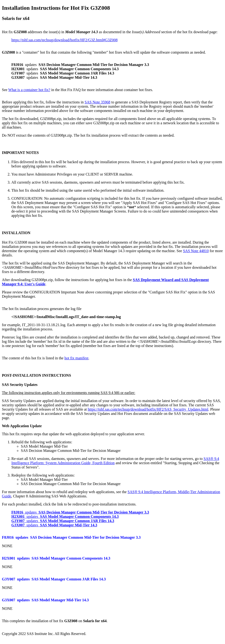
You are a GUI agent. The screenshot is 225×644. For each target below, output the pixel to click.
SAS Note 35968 (97, 102)
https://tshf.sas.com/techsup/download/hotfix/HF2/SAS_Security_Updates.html (148, 409)
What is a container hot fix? (29, 90)
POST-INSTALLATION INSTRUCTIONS (36, 375)
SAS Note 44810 (196, 251)
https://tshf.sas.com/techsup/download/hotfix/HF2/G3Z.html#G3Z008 (64, 40)
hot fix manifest (76, 358)
